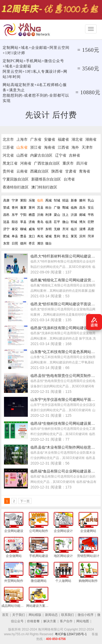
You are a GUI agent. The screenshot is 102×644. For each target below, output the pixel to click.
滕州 (82, 200)
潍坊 (40, 243)
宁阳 (23, 215)
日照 (15, 243)
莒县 (40, 208)
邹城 (57, 200)
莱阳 (23, 200)
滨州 (82, 236)
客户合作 (66, 621)
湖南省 (91, 139)
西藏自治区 (39, 171)
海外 (75, 147)
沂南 (40, 215)
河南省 (26, 163)
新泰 (74, 200)
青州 (15, 208)
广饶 (57, 208)
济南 (32, 222)
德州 (23, 243)
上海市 (22, 139)
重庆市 (68, 163)
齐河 (65, 229)
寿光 (40, 236)
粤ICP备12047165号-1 (71, 634)
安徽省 (50, 139)
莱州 (32, 208)
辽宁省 (61, 155)
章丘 (65, 236)
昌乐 (82, 208)
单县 (15, 236)
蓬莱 (23, 208)
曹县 (23, 236)
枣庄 (32, 243)
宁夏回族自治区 (16, 179)
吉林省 (74, 155)
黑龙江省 (10, 163)
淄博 (82, 229)
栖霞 (32, 215)
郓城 (74, 222)
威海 (32, 229)
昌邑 (6, 215)
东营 (6, 243)
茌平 (57, 222)
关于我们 (19, 615)
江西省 (63, 147)
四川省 (82, 163)
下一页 (25, 501)
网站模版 (35, 615)
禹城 (48, 200)
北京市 (8, 139)
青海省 (85, 171)
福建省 (63, 139)
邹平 (40, 229)
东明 (48, 229)
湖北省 (77, 139)
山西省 (22, 155)
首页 (5, 615)
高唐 (6, 200)
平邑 (91, 215)
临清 (48, 222)
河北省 (8, 155)
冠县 (6, 222)
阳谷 (15, 222)
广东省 (36, 139)
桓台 (48, 208)
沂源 (74, 215)
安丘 (91, 208)
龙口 (32, 236)
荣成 (6, 208)
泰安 (15, 229)
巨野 (91, 222)
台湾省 (69, 179)
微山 (65, 222)
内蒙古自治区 (41, 155)
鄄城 (65, 208)
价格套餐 (33, 621)
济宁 (6, 229)
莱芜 (74, 236)
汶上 (65, 215)
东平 (15, 215)
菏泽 (91, 236)
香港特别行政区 (16, 187)
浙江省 (36, 147)
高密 (91, 229)
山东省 (22, 147)
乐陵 (32, 200)
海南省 (50, 147)
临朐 (74, 208)
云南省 (22, 171)
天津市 (87, 147)
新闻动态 (51, 615)
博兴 (82, 222)
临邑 (40, 200)
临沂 (74, 229)
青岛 (40, 222)
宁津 (15, 200)
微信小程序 (86, 615)
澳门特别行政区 (44, 187)
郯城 (82, 215)
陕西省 (57, 171)
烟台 (48, 243)
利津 (48, 215)
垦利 (57, 236)
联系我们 (68, 615)
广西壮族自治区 (47, 163)
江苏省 (8, 147)
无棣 (57, 229)
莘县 (23, 222)
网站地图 (83, 621)
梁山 (57, 215)
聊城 (23, 229)
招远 (65, 200)
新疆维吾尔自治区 (46, 179)
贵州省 (8, 171)
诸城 (48, 236)
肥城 (6, 236)
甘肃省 (71, 171)
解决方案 (50, 621)
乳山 (91, 200)
